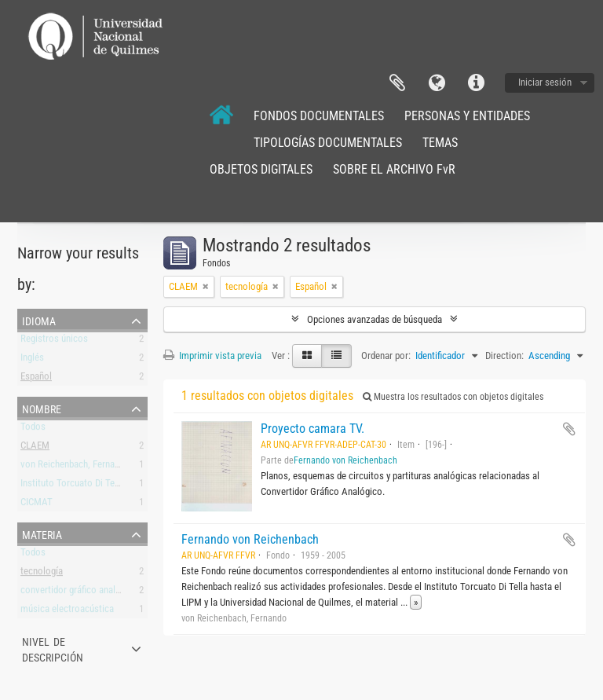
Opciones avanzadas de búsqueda (375, 319)
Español (36, 379)
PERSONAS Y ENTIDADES (467, 116)
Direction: (504, 355)
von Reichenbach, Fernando (75, 467)
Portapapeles (397, 83)
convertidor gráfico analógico (79, 593)
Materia (42, 533)
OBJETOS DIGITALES (261, 169)
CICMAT (37, 505)
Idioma (437, 83)
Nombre (42, 408)
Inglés (32, 360)
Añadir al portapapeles (569, 429)
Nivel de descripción (53, 648)
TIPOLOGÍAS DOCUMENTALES (328, 143)
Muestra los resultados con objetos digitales (453, 397)
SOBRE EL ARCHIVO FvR (394, 169)
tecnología (42, 574)
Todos (33, 429)
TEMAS (440, 143)
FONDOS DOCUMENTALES (319, 116)
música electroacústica (67, 612)
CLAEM (35, 448)
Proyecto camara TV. (312, 429)
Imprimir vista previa (212, 355)
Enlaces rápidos (476, 83)
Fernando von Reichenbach (345, 460)
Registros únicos (54, 341)
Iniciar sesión (545, 82)
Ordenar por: (386, 355)
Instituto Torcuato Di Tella (72, 486)
